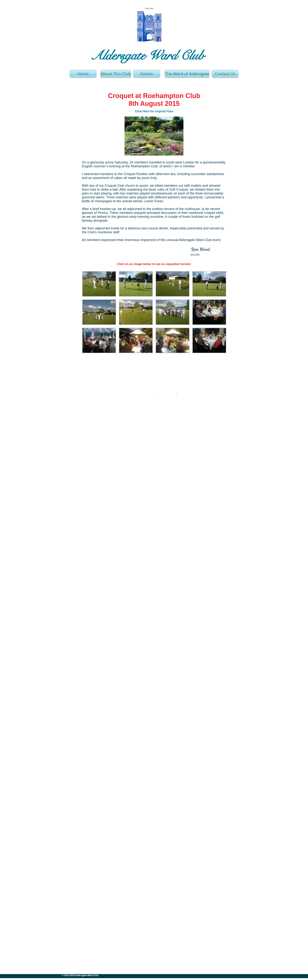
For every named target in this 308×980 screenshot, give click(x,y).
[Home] (83, 74)
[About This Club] (116, 74)
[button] (99, 284)
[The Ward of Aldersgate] (187, 74)
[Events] (147, 74)
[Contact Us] (225, 74)
